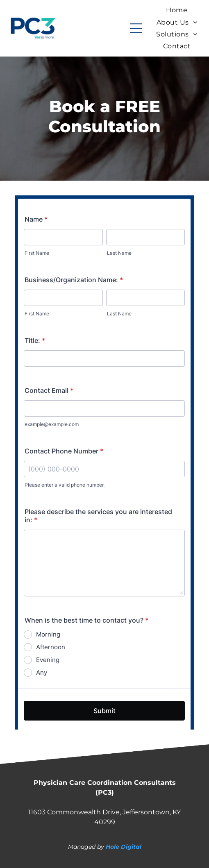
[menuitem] (177, 10)
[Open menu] (136, 28)
